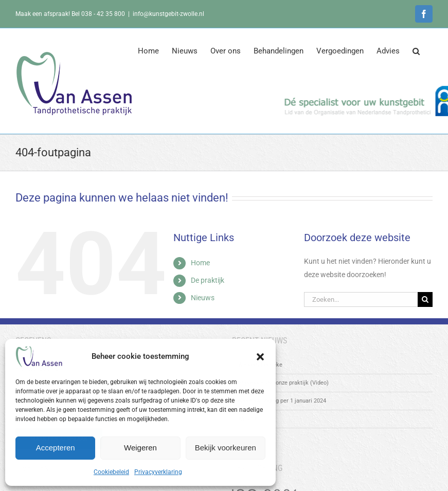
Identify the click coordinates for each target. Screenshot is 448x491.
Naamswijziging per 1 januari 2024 (282, 401)
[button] (260, 357)
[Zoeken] (425, 299)
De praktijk (208, 280)
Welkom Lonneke (260, 365)
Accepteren (56, 448)
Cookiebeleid (111, 472)
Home (200, 263)
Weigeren (140, 448)
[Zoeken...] (361, 299)
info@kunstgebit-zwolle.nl (168, 14)
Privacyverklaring (158, 472)
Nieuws (203, 298)
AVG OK (248, 419)
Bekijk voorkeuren (226, 448)
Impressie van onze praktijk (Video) (283, 383)
